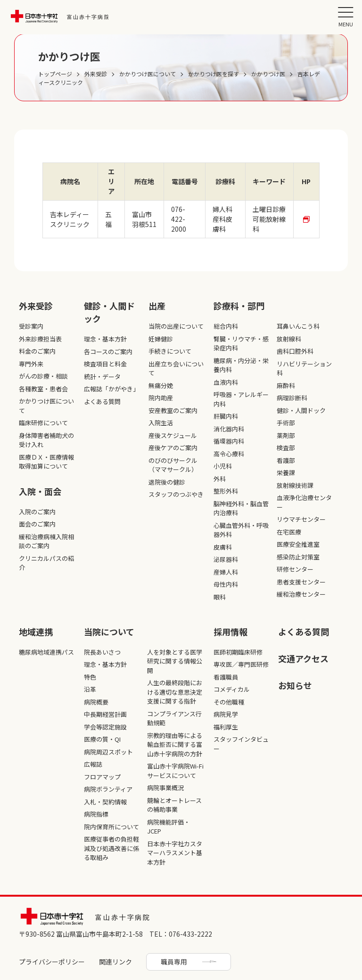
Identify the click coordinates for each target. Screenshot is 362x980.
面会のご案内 (37, 524)
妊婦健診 (161, 339)
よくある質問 (102, 401)
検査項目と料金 (105, 364)
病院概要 (96, 702)
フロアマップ (102, 777)
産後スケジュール (173, 435)
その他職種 (229, 702)
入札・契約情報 (105, 802)
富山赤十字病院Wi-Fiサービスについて (175, 771)
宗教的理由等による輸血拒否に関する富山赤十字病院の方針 (175, 745)
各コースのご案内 (108, 352)
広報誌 (93, 764)
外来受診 (36, 306)
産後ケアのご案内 (173, 448)
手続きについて (170, 351)
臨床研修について (43, 423)
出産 (157, 306)
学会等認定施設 (105, 727)
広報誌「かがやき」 (111, 389)
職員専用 (174, 962)
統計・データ (102, 377)
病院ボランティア (108, 789)
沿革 (90, 689)
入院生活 (161, 423)
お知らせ (295, 685)
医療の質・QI (102, 739)
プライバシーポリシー (52, 962)
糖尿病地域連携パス (46, 652)
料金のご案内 (37, 351)
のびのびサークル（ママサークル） (173, 465)
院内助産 (161, 398)
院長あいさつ (102, 652)
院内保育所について (111, 827)
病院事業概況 (165, 788)
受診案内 (31, 326)
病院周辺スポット (108, 752)
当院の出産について (176, 326)
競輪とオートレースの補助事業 (174, 805)
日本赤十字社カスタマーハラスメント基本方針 (175, 853)
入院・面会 (40, 491)
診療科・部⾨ (239, 306)
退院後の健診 (167, 482)
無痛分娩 (161, 385)
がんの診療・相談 (43, 376)
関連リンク (115, 962)
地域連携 (36, 632)
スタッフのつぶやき (176, 494)
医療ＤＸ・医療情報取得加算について (46, 462)
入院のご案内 (37, 512)
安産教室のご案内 (173, 410)
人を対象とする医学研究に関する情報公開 (175, 661)
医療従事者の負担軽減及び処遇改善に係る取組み (111, 848)
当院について (109, 632)
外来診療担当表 (40, 339)
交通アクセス (303, 658)
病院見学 (226, 714)
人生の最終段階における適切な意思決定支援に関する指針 (175, 692)
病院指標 (96, 814)
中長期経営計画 (105, 714)
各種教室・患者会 (43, 389)
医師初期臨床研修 (238, 652)
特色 (90, 677)
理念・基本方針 (105, 339)
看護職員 (226, 677)
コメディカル (232, 689)
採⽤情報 (230, 632)
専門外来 (31, 364)
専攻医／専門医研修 (241, 664)
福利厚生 (226, 727)
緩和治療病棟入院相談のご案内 (46, 541)
